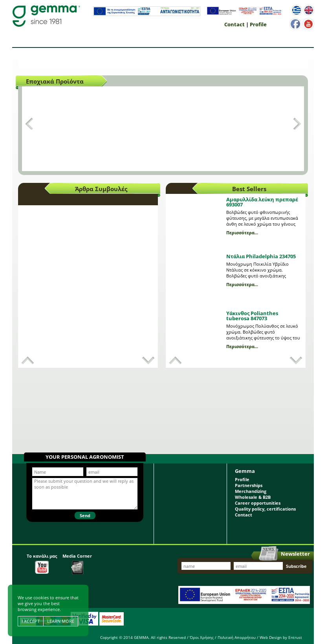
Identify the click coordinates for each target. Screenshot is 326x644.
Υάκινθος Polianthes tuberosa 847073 (252, 316)
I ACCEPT (31, 621)
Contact (234, 24)
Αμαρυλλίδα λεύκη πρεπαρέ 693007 (262, 202)
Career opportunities (258, 503)
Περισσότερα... (242, 233)
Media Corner (77, 564)
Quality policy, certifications (265, 509)
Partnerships (249, 485)
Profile (258, 24)
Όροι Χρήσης (202, 637)
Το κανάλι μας (42, 563)
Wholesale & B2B (253, 497)
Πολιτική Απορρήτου (237, 637)
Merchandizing (251, 491)
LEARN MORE (61, 621)
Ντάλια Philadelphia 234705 (261, 256)
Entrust (295, 637)
